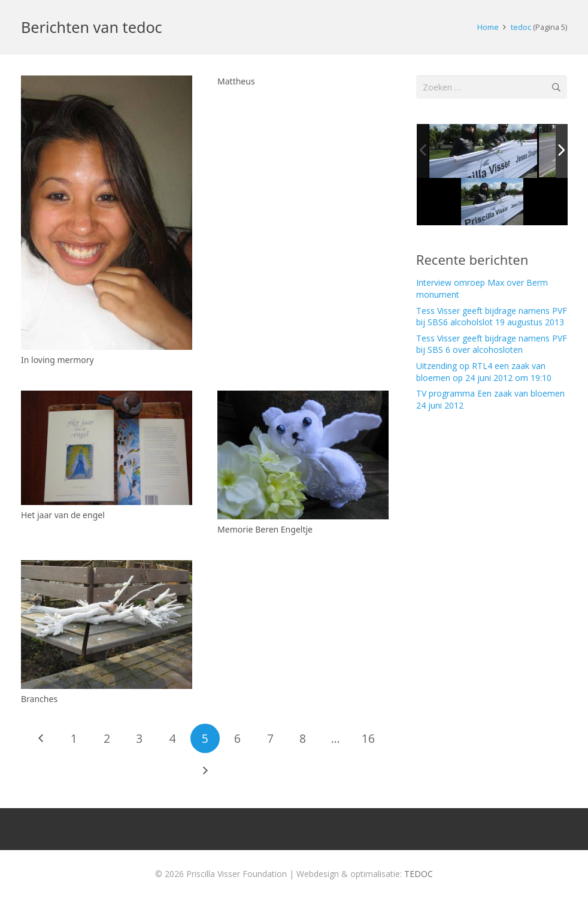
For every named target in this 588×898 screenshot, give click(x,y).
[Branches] (107, 625)
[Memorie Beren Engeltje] (303, 456)
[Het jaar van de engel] (107, 448)
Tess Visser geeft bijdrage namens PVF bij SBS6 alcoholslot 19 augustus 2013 (492, 317)
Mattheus (236, 81)
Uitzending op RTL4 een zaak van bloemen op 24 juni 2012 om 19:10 (484, 372)
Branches (39, 699)
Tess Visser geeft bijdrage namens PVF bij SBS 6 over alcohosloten (492, 344)
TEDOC (419, 874)
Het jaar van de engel (63, 515)
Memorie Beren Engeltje (265, 529)
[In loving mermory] (107, 213)
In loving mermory (57, 360)
